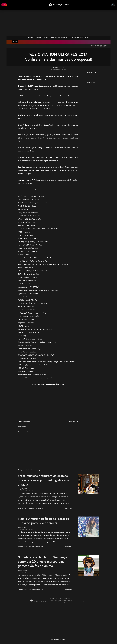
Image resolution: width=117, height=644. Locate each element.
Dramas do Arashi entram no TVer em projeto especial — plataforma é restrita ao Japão (80, 42)
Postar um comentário (24, 432)
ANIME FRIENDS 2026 (76, 38)
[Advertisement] (58, 23)
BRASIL (87, 38)
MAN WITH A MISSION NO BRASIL (38, 38)
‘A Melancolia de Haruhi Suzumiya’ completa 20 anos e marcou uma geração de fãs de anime (43, 562)
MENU (4, 5)
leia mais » (69, 508)
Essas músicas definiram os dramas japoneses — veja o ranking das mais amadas (44, 480)
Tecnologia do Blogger (58, 639)
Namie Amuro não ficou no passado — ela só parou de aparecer (43, 521)
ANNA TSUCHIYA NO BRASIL (59, 38)
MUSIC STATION (91, 82)
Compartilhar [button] (91, 73)
